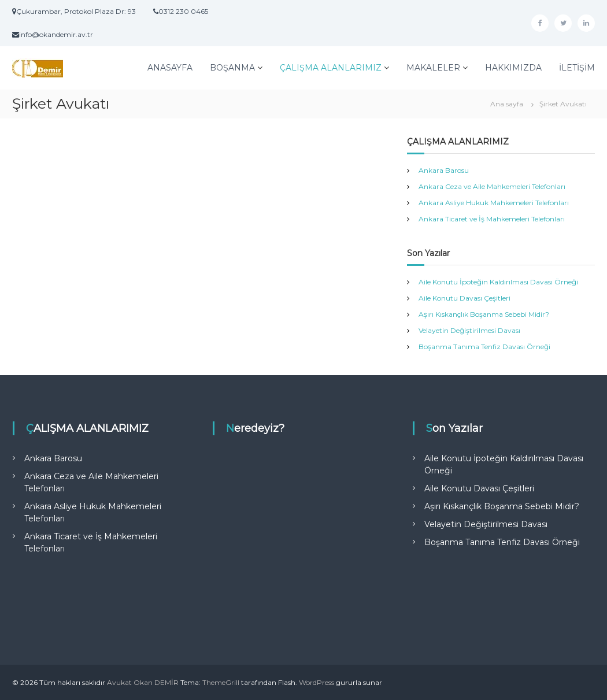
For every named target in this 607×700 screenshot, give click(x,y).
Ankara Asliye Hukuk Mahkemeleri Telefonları (494, 203)
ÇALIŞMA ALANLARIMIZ (331, 68)
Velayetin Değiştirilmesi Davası (469, 330)
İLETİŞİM (577, 68)
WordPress (317, 682)
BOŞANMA (232, 68)
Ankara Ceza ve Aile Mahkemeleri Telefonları (492, 186)
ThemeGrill (221, 682)
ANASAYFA (170, 68)
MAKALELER (433, 68)
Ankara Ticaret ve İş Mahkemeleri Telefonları (492, 219)
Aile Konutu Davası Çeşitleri (464, 298)
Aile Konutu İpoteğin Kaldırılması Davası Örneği (498, 282)
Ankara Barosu (444, 170)
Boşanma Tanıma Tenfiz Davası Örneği (484, 347)
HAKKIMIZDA (513, 68)
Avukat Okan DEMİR (143, 682)
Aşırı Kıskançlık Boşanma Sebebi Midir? (484, 314)
